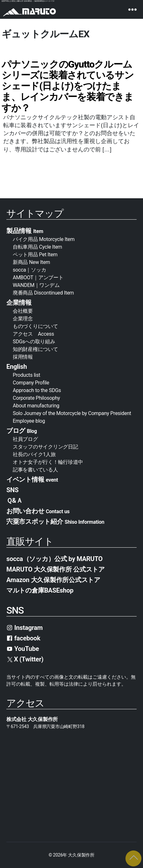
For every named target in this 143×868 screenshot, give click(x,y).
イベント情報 (32, 479)
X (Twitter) (25, 659)
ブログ (22, 431)
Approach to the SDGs (37, 390)
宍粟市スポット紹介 (55, 522)
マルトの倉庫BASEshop (40, 590)
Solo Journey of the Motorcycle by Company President (72, 413)
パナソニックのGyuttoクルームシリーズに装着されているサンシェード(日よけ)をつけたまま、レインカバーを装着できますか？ (68, 86)
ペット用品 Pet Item (35, 255)
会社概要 (25, 311)
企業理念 (23, 319)
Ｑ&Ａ (14, 500)
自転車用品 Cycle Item (37, 247)
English (17, 367)
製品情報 (25, 231)
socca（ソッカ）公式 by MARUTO (54, 559)
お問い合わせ (38, 511)
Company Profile (31, 383)
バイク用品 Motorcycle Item (44, 239)
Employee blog (29, 421)
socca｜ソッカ (29, 270)
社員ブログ (25, 439)
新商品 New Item (31, 262)
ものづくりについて (35, 326)
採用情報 (23, 357)
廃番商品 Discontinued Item (43, 293)
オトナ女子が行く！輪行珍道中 (48, 462)
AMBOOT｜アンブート (38, 277)
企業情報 (19, 303)
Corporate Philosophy (36, 398)
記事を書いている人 (35, 470)
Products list (26, 375)
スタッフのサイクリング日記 (45, 447)
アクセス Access (33, 334)
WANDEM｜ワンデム (36, 285)
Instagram (25, 628)
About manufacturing (36, 406)
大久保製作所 (81, 855)
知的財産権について (35, 349)
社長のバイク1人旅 (34, 454)
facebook (23, 638)
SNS (12, 490)
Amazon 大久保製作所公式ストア (53, 580)
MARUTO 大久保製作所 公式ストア (56, 569)
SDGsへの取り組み (34, 342)
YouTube (23, 649)
